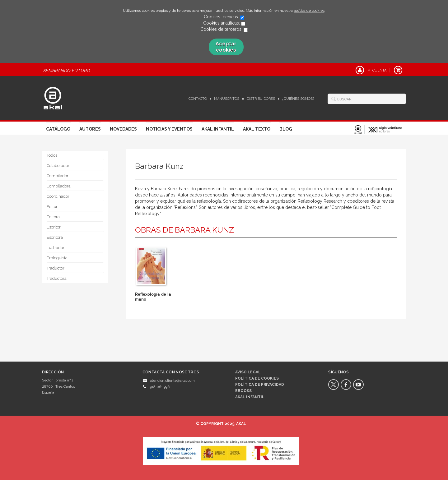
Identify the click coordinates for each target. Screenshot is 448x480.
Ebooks (243, 391)
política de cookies (309, 11)
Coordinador (58, 196)
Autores (90, 129)
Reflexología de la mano (153, 297)
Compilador (58, 176)
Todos (52, 155)
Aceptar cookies (226, 47)
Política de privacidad (260, 385)
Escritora (55, 237)
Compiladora (59, 186)
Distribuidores (261, 99)
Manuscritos (227, 99)
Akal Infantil (218, 129)
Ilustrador (56, 248)
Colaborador (58, 166)
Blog (286, 129)
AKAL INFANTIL (250, 397)
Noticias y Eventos (169, 129)
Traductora (57, 278)
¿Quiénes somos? (298, 99)
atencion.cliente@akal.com (172, 381)
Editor (52, 207)
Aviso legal (248, 372)
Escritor (54, 227)
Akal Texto (257, 129)
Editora (53, 217)
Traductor (56, 268)
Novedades (123, 129)
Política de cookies (257, 378)
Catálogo (58, 129)
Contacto (198, 99)
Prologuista (57, 258)
